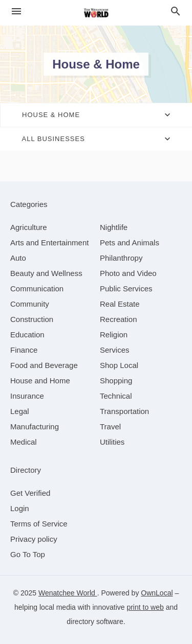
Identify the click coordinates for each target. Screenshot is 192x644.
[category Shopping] (116, 381)
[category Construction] (32, 319)
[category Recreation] (119, 319)
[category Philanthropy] (121, 258)
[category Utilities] (112, 442)
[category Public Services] (126, 289)
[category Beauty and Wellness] (46, 273)
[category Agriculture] (29, 227)
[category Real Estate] (120, 304)
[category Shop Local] (119, 365)
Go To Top (28, 554)
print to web (145, 607)
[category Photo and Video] (128, 273)
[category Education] (27, 335)
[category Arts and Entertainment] (49, 243)
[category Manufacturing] (35, 427)
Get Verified (30, 493)
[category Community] (30, 304)
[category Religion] (114, 335)
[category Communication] (37, 289)
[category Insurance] (27, 396)
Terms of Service (39, 524)
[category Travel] (110, 427)
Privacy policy (34, 539)
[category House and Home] (40, 381)
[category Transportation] (124, 411)
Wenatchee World (68, 593)
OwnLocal (157, 593)
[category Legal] (20, 411)
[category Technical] (116, 396)
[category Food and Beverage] (44, 365)
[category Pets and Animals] (130, 243)
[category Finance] (24, 350)
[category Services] (115, 350)
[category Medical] (24, 442)
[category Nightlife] (114, 227)
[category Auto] (18, 258)
